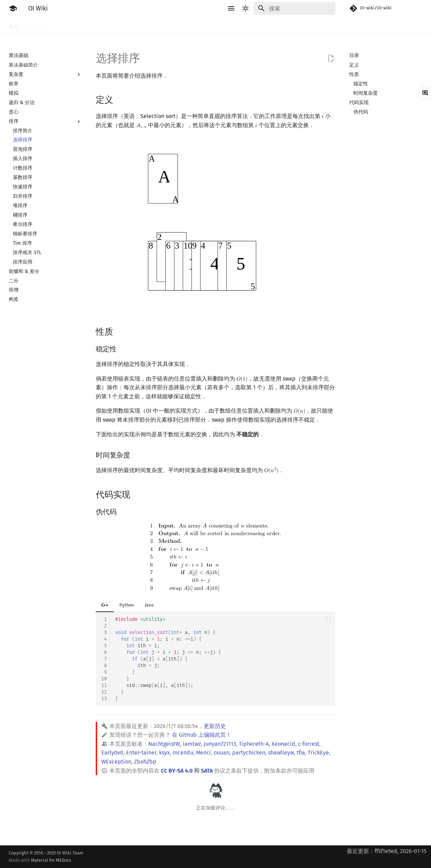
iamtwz (192, 744)
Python (127, 605)
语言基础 (92, 25)
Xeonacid (283, 744)
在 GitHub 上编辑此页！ (202, 735)
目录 (354, 56)
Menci (203, 753)
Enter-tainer (141, 753)
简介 (14, 25)
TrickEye (318, 753)
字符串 (191, 25)
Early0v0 (112, 753)
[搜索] (295, 8)
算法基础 (120, 25)
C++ (105, 605)
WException (116, 762)
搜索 (143, 25)
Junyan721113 (220, 744)
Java (149, 605)
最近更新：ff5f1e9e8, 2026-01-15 (387, 851)
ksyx (164, 753)
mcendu (183, 753)
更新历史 (215, 726)
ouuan (222, 753)
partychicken (249, 753)
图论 (258, 25)
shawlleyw (281, 753)
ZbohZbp (145, 762)
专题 (322, 25)
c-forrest (309, 744)
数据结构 (235, 25)
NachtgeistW (164, 744)
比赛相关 (37, 25)
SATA (207, 771)
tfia (301, 753)
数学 (212, 25)
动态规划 (166, 25)
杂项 (304, 25)
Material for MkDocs (51, 860)
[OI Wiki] (13, 8)
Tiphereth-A (254, 744)
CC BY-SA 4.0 (177, 771)
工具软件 (64, 25)
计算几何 (281, 25)
